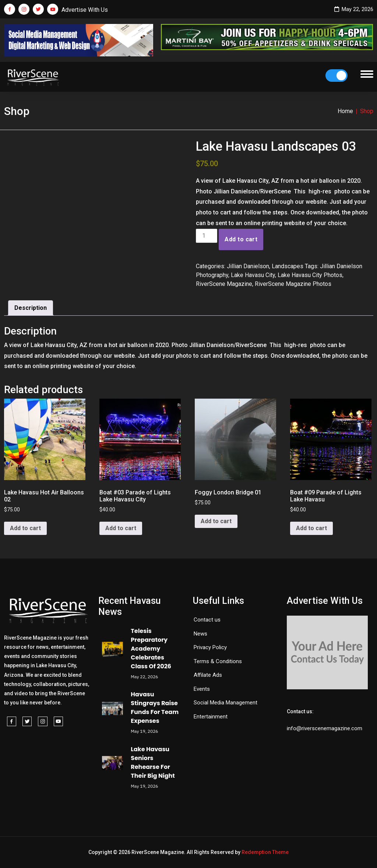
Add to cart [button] (25, 528)
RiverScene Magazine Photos (293, 284)
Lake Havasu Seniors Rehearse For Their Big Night (153, 762)
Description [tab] (31, 308)
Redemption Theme (265, 852)
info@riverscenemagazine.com (325, 728)
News (200, 634)
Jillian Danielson (248, 266)
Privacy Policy (210, 647)
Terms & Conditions (218, 661)
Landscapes (288, 266)
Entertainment (211, 717)
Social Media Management (226, 703)
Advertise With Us (85, 10)
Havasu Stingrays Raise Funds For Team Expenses (155, 708)
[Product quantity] (207, 236)
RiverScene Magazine (224, 284)
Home (345, 111)
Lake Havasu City (253, 275)
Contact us (207, 620)
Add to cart (241, 239)
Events (202, 689)
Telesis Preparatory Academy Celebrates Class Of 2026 (151, 649)
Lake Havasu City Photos (310, 275)
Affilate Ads (208, 675)
